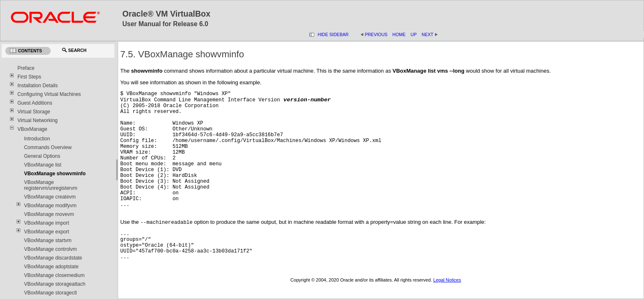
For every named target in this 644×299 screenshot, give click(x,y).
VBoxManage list (43, 165)
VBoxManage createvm (50, 197)
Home (399, 34)
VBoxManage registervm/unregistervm (51, 185)
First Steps (29, 77)
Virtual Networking (38, 120)
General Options (42, 156)
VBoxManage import (47, 223)
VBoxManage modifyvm (50, 206)
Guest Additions (35, 103)
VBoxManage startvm (48, 240)
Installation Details (38, 86)
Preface (26, 68)
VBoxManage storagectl (50, 293)
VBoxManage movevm (49, 214)
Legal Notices (447, 282)
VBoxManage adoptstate (51, 267)
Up (414, 34)
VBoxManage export (47, 232)
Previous (376, 34)
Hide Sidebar (333, 34)
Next (430, 34)
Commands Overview (48, 147)
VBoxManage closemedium (54, 275)
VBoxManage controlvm (50, 249)
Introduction (37, 139)
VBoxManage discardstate (53, 258)
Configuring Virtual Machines (49, 94)
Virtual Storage (34, 112)
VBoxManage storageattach (55, 284)
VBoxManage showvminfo (55, 174)
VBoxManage (32, 129)
